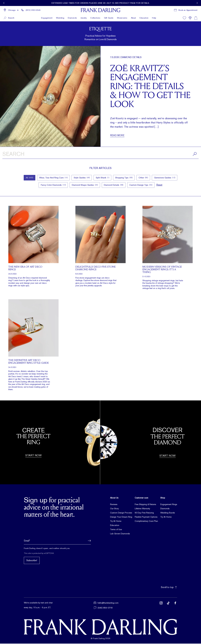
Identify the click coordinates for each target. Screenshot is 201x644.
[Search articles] (100, 155)
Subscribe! (32, 561)
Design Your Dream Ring (121, 517)
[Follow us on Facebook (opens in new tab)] (175, 606)
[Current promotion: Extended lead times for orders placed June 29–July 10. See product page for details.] (100, 3)
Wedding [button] (60, 15)
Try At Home (116, 522)
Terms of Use (116, 530)
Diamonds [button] (72, 15)
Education (144, 15)
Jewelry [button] (84, 15)
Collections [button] (95, 15)
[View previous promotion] (4, 3)
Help (154, 15)
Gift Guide (109, 15)
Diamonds (165, 509)
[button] (11, 8)
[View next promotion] (197, 3)
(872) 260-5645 (33, 8)
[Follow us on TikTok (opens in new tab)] (168, 606)
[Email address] (57, 541)
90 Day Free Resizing (144, 513)
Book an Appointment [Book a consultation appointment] (188, 8)
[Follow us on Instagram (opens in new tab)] (161, 606)
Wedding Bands (168, 513)
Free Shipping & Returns (145, 505)
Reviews (114, 505)
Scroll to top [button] (169, 588)
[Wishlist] (184, 15)
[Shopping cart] (196, 15)
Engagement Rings (169, 505)
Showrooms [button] (122, 15)
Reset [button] (160, 185)
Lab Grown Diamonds (120, 534)
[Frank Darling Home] (100, 8)
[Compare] (190, 15)
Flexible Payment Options (146, 517)
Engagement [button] (47, 15)
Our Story (114, 509)
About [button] (134, 15)
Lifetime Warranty (142, 509)
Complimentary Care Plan (146, 522)
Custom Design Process (121, 513)
